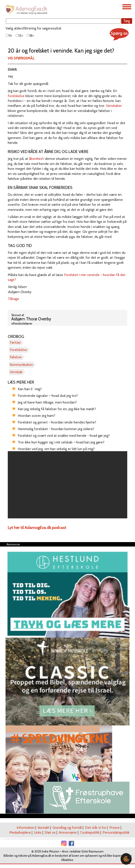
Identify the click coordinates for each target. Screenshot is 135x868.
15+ (19, 36)
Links (38, 832)
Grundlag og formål (67, 828)
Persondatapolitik (116, 832)
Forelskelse (18, 350)
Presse (114, 828)
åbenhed (36, 159)
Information (26, 828)
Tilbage (13, 299)
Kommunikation (21, 365)
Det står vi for (96, 828)
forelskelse (16, 96)
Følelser (16, 357)
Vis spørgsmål (21, 58)
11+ (9, 36)
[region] (67, 485)
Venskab (16, 372)
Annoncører (68, 832)
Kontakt (44, 828)
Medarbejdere (20, 832)
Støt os (50, 832)
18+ (30, 36)
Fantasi (15, 342)
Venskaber (114, 106)
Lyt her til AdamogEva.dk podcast (37, 528)
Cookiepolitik (90, 832)
